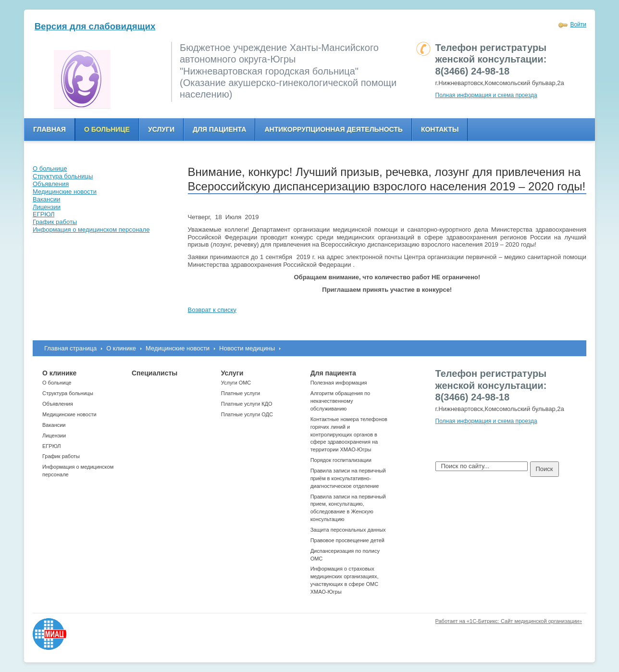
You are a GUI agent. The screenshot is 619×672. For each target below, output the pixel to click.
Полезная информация (339, 383)
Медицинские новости (178, 348)
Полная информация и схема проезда (486, 95)
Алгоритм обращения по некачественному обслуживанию (340, 401)
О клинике (121, 348)
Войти (578, 25)
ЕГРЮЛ (51, 446)
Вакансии (54, 425)
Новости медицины (247, 348)
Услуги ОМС (236, 383)
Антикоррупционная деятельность (334, 129)
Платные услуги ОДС (247, 414)
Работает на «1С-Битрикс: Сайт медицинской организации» (509, 621)
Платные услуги (241, 393)
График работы (61, 456)
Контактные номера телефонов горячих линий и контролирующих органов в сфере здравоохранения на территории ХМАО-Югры (349, 434)
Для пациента (219, 129)
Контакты (440, 129)
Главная (50, 129)
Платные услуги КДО (247, 404)
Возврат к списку (212, 310)
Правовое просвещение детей (347, 540)
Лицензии (54, 436)
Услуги (161, 129)
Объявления (58, 404)
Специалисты (155, 373)
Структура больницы (68, 393)
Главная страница (70, 348)
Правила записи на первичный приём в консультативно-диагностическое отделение (348, 478)
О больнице (107, 129)
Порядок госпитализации (341, 460)
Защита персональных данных (348, 530)
